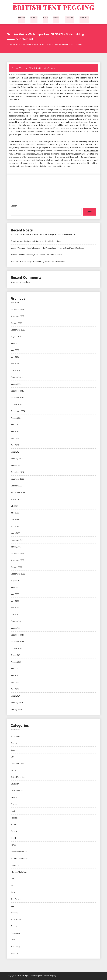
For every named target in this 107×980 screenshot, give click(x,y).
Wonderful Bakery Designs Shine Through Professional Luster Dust (39, 262)
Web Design (16, 947)
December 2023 (17, 473)
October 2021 (16, 649)
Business (34, 17)
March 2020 (16, 696)
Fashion (14, 798)
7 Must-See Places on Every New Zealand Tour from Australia (36, 255)
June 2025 (15, 351)
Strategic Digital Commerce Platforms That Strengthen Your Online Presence (43, 235)
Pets (13, 893)
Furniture (15, 818)
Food (13, 811)
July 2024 (14, 425)
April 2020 (15, 690)
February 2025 (17, 378)
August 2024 (16, 418)
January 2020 (16, 710)
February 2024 (17, 459)
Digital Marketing (18, 777)
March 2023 (16, 534)
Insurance (15, 866)
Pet (12, 886)
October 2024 (16, 405)
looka (16, 69)
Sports (14, 927)
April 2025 (15, 364)
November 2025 (17, 317)
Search (14, 206)
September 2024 (18, 412)
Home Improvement (19, 852)
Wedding (14, 954)
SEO (13, 906)
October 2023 (16, 486)
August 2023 (16, 500)
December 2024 (17, 391)
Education (15, 784)
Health (46, 17)
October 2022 (16, 567)
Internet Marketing (19, 872)
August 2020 (16, 662)
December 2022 (17, 554)
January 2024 (16, 466)
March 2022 (16, 615)
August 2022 (16, 581)
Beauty (14, 744)
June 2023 (15, 513)
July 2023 (14, 506)
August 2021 (16, 656)
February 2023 (17, 540)
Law (12, 879)
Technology (69, 17)
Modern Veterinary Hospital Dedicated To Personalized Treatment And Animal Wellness (47, 248)
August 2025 (16, 337)
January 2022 (16, 628)
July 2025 (14, 344)
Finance (56, 17)
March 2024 (16, 452)
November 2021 (17, 642)
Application (15, 730)
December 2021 (17, 635)
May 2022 (15, 601)
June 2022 (15, 595)
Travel (13, 940)
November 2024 (17, 398)
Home (13, 845)
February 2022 (17, 622)
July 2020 (14, 669)
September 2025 (18, 330)
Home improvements (20, 859)
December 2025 (17, 310)
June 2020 (15, 676)
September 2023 (18, 493)
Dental (14, 771)
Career (13, 757)
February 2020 (17, 703)
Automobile (16, 737)
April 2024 (15, 446)
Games (14, 825)
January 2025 (16, 384)
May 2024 (15, 439)
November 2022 (17, 561)
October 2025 (16, 323)
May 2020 (15, 683)
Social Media (84, 17)
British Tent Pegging (53, 7)
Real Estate (16, 900)
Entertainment (17, 791)
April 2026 (15, 303)
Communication (17, 764)
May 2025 (15, 357)
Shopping (22, 17)
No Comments (51, 69)
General (14, 832)
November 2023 (17, 479)
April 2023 (15, 527)
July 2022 (14, 588)
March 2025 (16, 371)
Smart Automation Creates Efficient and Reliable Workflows (36, 242)
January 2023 (16, 547)
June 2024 (15, 432)
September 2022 (18, 574)
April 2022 (15, 608)
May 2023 (15, 520)
